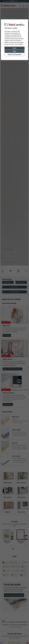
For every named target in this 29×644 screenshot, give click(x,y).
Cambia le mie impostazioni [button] (14, 55)
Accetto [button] (14, 48)
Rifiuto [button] (15, 51)
